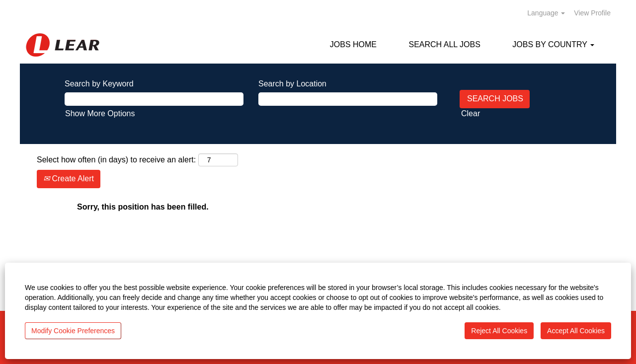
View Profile (592, 13)
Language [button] (546, 13)
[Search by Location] (348, 99)
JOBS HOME (353, 44)
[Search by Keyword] (154, 99)
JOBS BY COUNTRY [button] (553, 44)
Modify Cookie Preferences (73, 331)
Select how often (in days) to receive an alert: (116, 160)
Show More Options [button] (100, 113)
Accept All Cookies (576, 331)
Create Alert (69, 179)
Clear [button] (471, 113)
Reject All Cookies (499, 331)
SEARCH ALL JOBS (444, 44)
